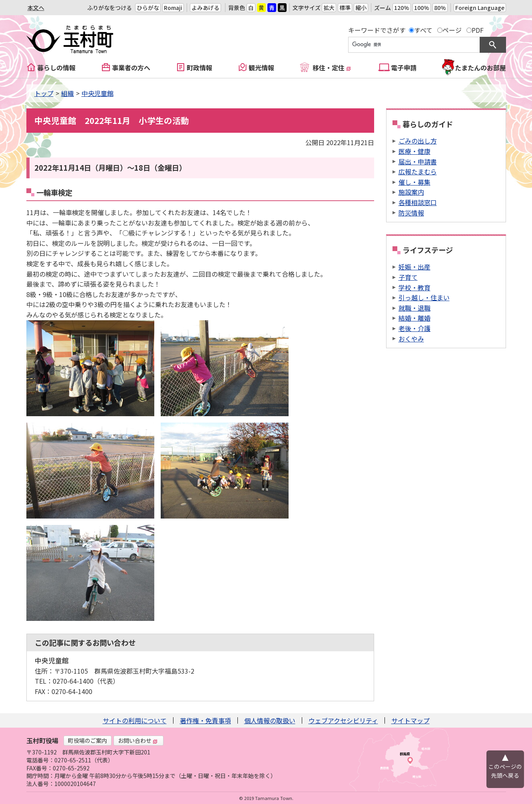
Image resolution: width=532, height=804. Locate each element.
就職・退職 (414, 308)
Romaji (173, 8)
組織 (68, 93)
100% (422, 8)
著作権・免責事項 (205, 720)
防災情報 (411, 213)
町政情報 (199, 68)
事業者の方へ (131, 68)
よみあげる (205, 8)
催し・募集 (414, 182)
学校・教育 (414, 287)
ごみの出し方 (418, 141)
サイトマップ (410, 720)
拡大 (329, 8)
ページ (452, 30)
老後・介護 (414, 328)
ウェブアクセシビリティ (343, 720)
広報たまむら (418, 172)
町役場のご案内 (88, 740)
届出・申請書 (418, 162)
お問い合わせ (138, 740)
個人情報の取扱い (270, 720)
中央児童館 (98, 93)
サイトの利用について (135, 720)
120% (402, 8)
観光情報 (261, 68)
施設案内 (411, 192)
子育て (408, 277)
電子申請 (404, 68)
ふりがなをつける (110, 8)
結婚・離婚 (414, 318)
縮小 (361, 8)
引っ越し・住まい (424, 297)
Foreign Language (480, 8)
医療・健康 (414, 151)
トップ (44, 93)
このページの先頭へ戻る (505, 771)
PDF (478, 30)
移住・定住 (332, 68)
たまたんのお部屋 (480, 68)
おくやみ (411, 339)
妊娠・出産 (414, 267)
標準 (345, 8)
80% (440, 8)
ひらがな (148, 8)
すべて (423, 30)
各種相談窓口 (418, 202)
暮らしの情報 (56, 68)
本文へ (36, 8)
